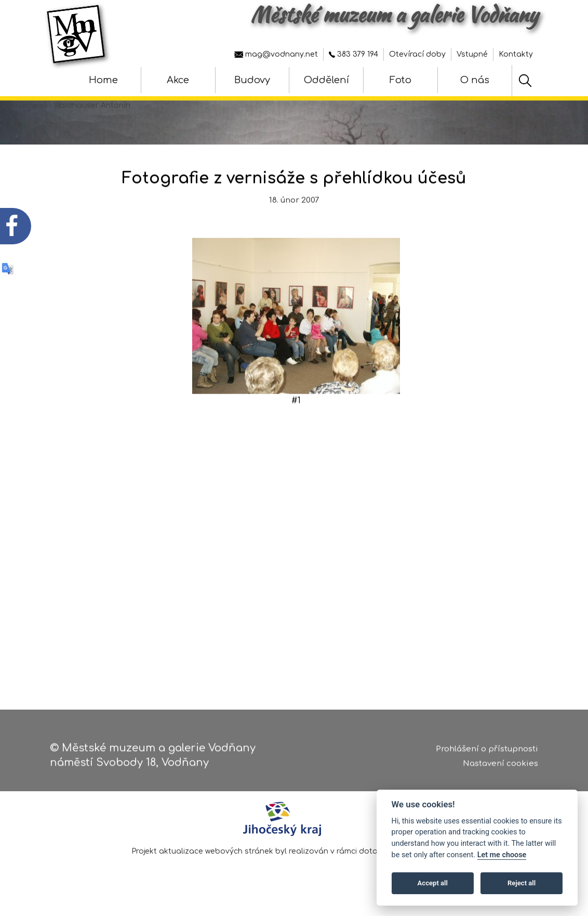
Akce (178, 80)
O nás (475, 80)
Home (103, 80)
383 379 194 (353, 54)
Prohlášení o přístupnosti (487, 753)
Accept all (433, 883)
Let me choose (502, 855)
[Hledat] (525, 81)
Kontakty (516, 54)
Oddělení (326, 80)
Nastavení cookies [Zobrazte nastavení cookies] (500, 768)
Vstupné (472, 54)
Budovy (252, 80)
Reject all (522, 883)
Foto (400, 80)
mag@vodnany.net (276, 54)
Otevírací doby (417, 54)
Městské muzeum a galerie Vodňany (394, 15)
